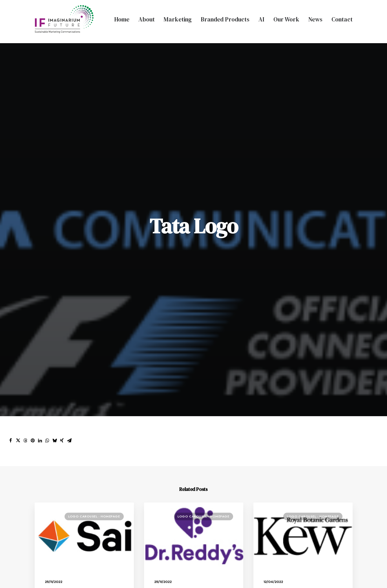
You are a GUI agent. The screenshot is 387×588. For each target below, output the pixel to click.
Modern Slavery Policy (225, 573)
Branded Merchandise (180, 464)
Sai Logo (54, 317)
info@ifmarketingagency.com (311, 514)
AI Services (168, 474)
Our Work (286, 19)
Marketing (178, 19)
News (315, 19)
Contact (342, 19)
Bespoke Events (173, 454)
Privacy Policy (185, 573)
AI (261, 19)
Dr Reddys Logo (171, 317)
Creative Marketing (177, 444)
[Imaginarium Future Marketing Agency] (64, 19)
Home (122, 19)
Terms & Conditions (271, 573)
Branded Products (225, 19)
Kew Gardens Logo (284, 317)
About (147, 19)
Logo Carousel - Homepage (94, 242)
